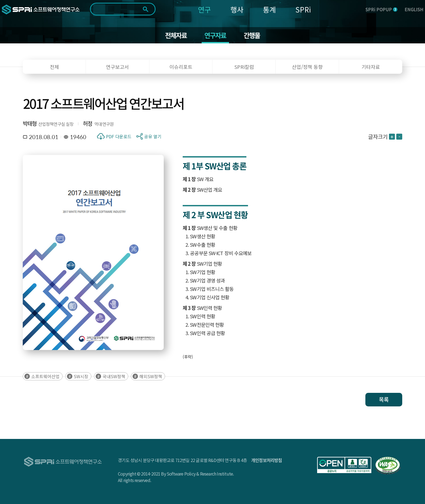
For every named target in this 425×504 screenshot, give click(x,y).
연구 (204, 9)
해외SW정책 (151, 376)
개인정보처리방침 (267, 460)
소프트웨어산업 (45, 376)
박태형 (30, 123)
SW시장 (81, 376)
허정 (88, 123)
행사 (237, 9)
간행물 (252, 35)
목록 (384, 399)
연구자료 (215, 35)
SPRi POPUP (381, 9)
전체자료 (176, 35)
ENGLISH (414, 9)
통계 (269, 9)
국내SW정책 (114, 376)
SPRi (303, 9)
